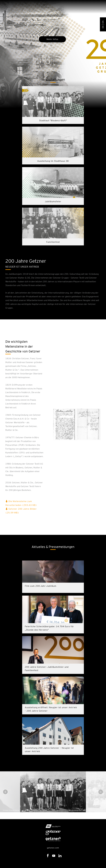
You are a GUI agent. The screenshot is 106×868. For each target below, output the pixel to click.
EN (103, 22)
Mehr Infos (52, 39)
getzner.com (53, 848)
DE (103, 27)
